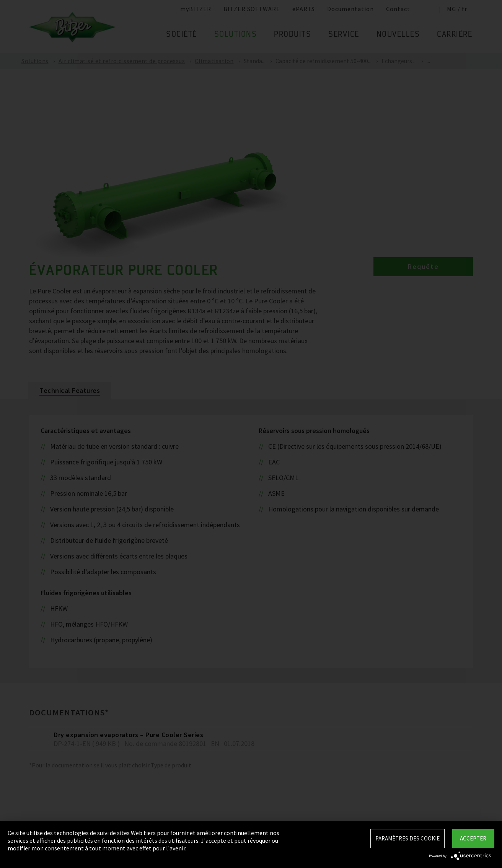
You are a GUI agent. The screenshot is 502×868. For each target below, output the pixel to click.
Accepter (473, 838)
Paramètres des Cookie (407, 838)
